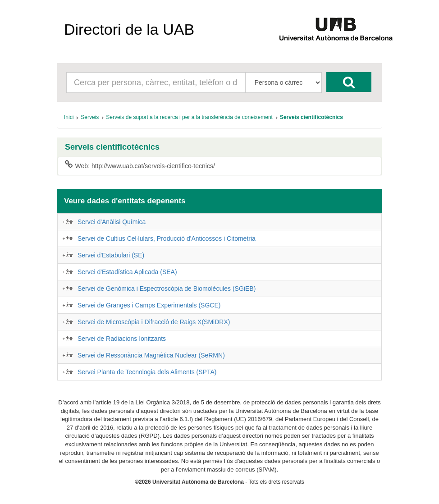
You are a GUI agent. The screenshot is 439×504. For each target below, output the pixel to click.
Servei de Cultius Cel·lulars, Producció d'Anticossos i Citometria (167, 238)
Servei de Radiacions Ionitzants (122, 339)
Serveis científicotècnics (112, 147)
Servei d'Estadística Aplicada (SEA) (127, 272)
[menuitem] (69, 117)
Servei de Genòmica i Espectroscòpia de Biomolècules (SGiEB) (167, 289)
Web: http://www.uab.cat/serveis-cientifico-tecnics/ (140, 165)
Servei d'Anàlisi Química (112, 222)
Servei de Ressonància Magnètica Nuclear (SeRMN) (151, 355)
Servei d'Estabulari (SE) (111, 255)
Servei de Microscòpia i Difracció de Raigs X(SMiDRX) (154, 322)
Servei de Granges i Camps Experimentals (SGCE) (149, 305)
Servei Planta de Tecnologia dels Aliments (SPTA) (147, 372)
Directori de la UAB (129, 29)
